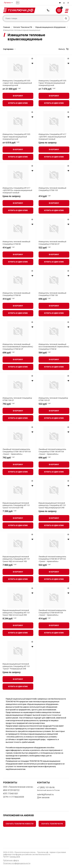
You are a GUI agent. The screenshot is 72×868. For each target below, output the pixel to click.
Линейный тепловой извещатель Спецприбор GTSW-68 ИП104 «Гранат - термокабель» (52, 613)
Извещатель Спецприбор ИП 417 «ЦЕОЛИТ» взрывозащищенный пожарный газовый (52, 137)
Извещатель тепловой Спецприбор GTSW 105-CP (53, 399)
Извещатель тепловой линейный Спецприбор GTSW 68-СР (52, 243)
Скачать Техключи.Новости (20, 824)
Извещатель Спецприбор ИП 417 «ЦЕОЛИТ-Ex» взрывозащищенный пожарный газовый (17, 190)
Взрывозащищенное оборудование (51, 27)
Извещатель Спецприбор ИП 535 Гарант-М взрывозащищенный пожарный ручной (52, 83)
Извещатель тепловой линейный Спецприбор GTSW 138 (52, 294)
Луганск (7, 3)
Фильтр (62, 49)
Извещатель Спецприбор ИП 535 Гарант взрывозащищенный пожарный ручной (16, 137)
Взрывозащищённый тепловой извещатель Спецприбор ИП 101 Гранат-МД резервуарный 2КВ (52, 505)
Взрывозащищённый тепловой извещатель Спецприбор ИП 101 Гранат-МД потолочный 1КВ (16, 559)
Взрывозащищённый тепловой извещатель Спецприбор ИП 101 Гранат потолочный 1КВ (16, 505)
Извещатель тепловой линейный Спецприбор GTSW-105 (52, 189)
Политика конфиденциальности (17, 863)
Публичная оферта (11, 860)
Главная (7, 27)
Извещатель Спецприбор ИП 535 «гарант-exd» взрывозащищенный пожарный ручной (17, 83)
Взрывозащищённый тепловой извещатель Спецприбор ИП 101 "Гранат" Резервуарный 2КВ (16, 666)
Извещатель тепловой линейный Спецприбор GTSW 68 (16, 294)
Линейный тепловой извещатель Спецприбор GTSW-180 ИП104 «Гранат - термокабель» (52, 452)
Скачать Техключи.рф (52, 824)
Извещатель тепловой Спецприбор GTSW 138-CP (17, 399)
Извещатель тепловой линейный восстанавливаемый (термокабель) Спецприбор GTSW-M (54, 347)
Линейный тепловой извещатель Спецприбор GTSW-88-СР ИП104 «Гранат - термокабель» (52, 559)
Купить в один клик (18, 103)
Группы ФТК (15, 857)
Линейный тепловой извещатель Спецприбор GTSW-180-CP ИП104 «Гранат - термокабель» (17, 452)
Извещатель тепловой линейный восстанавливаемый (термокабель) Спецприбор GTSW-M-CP (18, 347)
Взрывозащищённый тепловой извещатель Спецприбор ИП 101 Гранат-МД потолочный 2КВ (16, 613)
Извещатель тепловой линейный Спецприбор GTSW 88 (16, 243)
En (18, 3)
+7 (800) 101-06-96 (48, 10)
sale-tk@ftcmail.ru (45, 794)
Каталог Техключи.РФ (23, 27)
